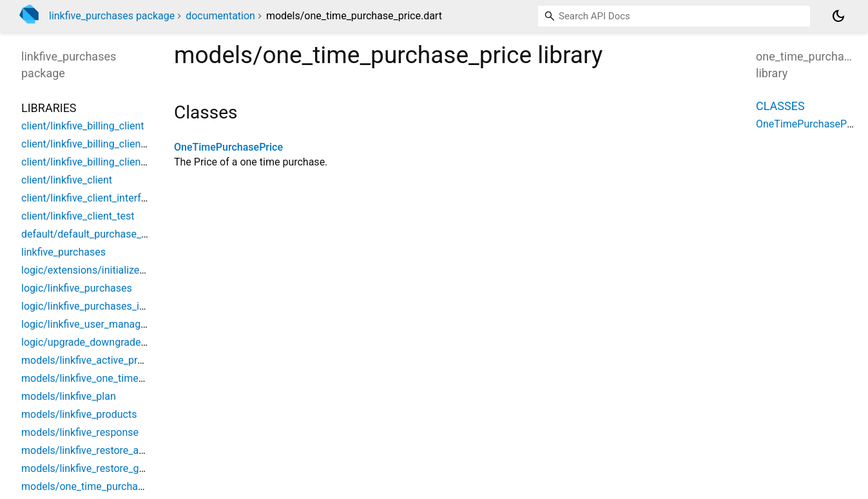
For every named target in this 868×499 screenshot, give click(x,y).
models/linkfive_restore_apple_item (102, 450)
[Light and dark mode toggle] (838, 16)
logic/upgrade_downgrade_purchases (107, 342)
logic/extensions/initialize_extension (105, 270)
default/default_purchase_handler (98, 234)
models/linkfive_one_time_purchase (103, 378)
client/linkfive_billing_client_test (94, 162)
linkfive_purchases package (112, 16)
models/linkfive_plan (69, 396)
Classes (780, 106)
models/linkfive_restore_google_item (105, 468)
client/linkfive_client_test (78, 216)
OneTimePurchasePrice (228, 147)
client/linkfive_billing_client (83, 126)
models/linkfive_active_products (95, 360)
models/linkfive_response (80, 432)
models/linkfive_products (79, 414)
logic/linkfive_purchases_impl (89, 306)
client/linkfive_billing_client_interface (105, 144)
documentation (220, 16)
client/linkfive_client (67, 180)
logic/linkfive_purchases (77, 288)
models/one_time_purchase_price (99, 486)
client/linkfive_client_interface (89, 198)
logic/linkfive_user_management (95, 324)
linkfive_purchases (63, 252)
